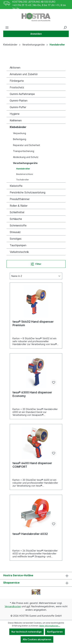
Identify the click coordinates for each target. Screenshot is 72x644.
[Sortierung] (36, 276)
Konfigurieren (55, 632)
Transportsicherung (24, 151)
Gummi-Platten (19, 101)
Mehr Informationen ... (50, 626)
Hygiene (15, 114)
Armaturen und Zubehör (24, 74)
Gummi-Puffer (18, 107)
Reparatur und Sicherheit (26, 145)
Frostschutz (17, 87)
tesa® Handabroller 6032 (30, 534)
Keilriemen (16, 120)
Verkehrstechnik (19, 252)
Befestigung (20, 139)
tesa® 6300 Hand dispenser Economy (32, 394)
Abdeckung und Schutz (26, 157)
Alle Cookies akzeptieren (37, 639)
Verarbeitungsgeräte (25, 163)
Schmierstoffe (18, 225)
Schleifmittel (17, 212)
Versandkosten (13, 606)
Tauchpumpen (18, 245)
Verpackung (20, 133)
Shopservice (11, 583)
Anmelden (36, 34)
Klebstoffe (16, 186)
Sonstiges (16, 239)
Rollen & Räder (19, 206)
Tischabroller (23, 180)
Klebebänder (18, 127)
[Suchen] (65, 28)
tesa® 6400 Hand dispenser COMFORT (32, 465)
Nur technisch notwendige (26, 632)
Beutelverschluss (25, 174)
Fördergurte (17, 81)
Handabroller (23, 169)
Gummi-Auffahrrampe (22, 94)
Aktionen (15, 68)
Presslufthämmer (20, 199)
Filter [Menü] (36, 263)
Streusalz (15, 232)
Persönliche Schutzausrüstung (28, 192)
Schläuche (16, 219)
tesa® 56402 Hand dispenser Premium (33, 323)
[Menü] (7, 28)
